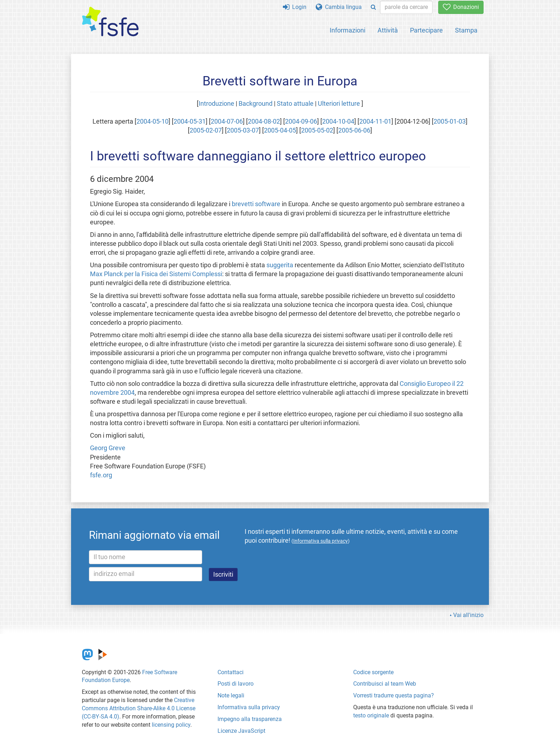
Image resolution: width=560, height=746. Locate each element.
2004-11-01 (375, 121)
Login (295, 7)
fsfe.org (101, 475)
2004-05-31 (190, 121)
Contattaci (231, 672)
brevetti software (256, 204)
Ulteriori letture (339, 104)
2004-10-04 (338, 121)
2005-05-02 (317, 130)
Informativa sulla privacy (249, 707)
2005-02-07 (206, 130)
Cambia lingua (339, 7)
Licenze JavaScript (241, 731)
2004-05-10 (152, 121)
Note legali (231, 695)
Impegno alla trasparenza (250, 719)
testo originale (371, 715)
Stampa (466, 30)
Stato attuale (295, 104)
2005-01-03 (450, 121)
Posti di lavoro (236, 684)
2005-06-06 (354, 130)
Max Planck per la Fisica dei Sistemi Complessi (156, 274)
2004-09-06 (301, 121)
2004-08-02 (264, 121)
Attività (388, 30)
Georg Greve (108, 448)
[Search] (373, 7)
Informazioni (347, 30)
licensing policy (171, 725)
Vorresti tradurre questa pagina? (394, 695)
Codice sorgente (373, 672)
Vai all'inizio (468, 615)
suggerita (280, 265)
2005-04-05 (280, 130)
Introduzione (216, 104)
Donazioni (461, 7)
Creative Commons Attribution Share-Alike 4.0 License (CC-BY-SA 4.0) (139, 708)
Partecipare (426, 30)
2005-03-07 (243, 130)
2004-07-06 (227, 121)
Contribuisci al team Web (385, 684)
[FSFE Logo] (110, 22)
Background (256, 104)
